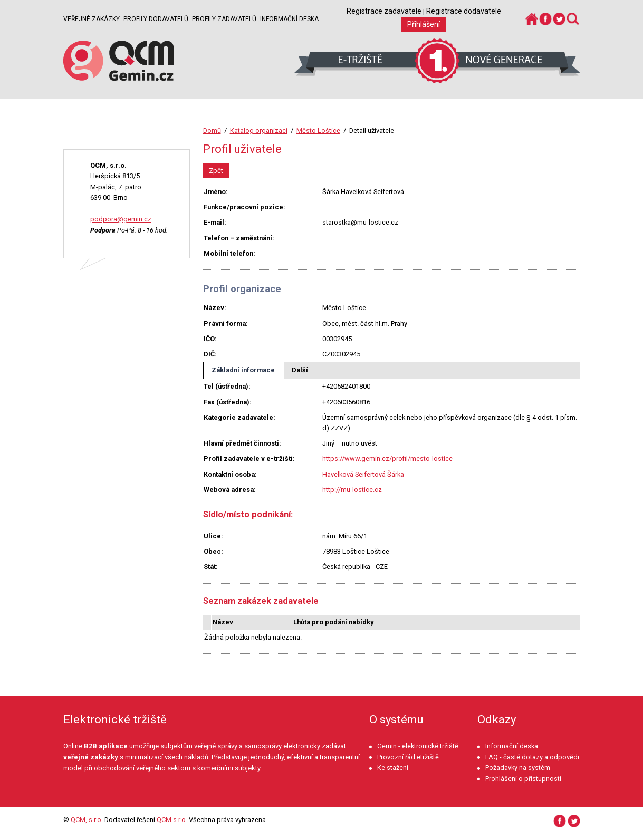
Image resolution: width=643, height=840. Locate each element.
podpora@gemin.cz (121, 219)
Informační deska (289, 19)
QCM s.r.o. (172, 820)
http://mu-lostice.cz (352, 490)
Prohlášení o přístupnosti (523, 779)
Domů (212, 131)
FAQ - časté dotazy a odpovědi (532, 757)
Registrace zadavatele (384, 11)
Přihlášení (424, 24)
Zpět (216, 171)
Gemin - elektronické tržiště (418, 746)
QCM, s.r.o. (87, 820)
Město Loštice (318, 131)
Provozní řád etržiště (408, 757)
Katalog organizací (259, 131)
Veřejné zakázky (92, 19)
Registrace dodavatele (464, 11)
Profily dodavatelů (156, 19)
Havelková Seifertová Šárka (363, 474)
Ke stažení (393, 767)
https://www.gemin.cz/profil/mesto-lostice (387, 458)
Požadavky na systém (518, 767)
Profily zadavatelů (224, 19)
